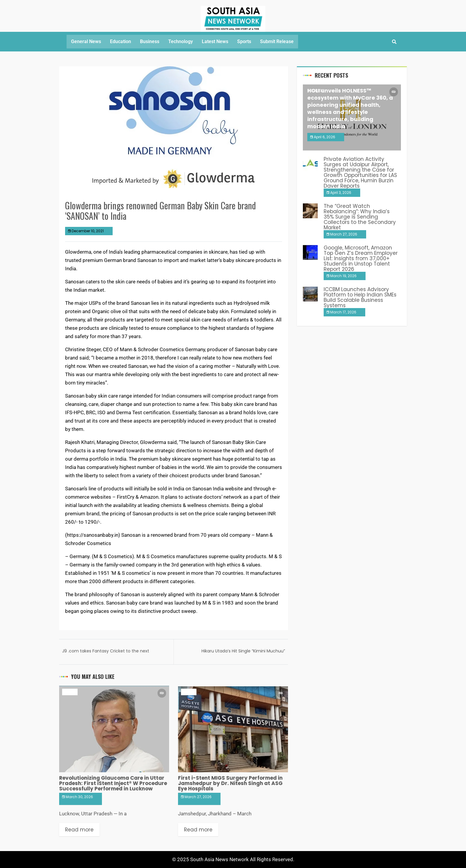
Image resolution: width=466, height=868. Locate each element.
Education (121, 41)
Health (70, 692)
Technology (181, 41)
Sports (244, 41)
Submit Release (277, 41)
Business (150, 41)
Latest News (215, 41)
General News (86, 41)
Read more (79, 830)
